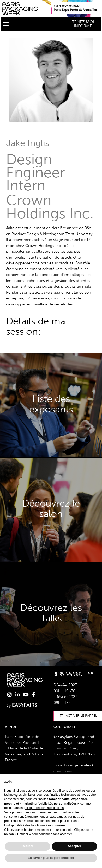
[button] (6, 24)
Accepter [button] (74, 846)
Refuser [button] (28, 846)
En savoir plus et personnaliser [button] (51, 858)
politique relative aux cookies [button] (44, 808)
